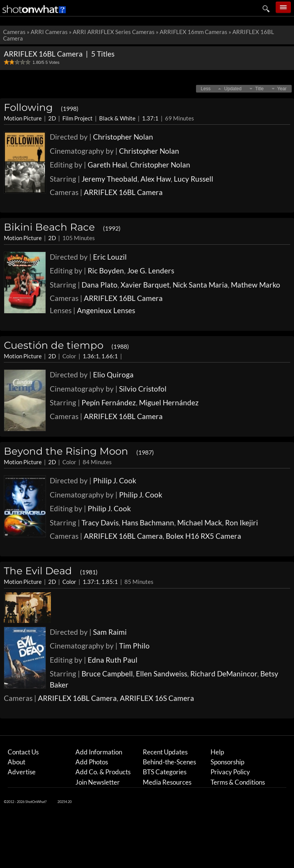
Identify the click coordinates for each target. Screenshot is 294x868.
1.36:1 (91, 356)
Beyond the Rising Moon (79, 451)
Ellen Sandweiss (162, 674)
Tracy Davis (100, 523)
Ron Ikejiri (242, 523)
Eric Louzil (110, 257)
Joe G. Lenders (151, 271)
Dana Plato (100, 285)
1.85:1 (110, 582)
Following (41, 107)
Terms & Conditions (238, 782)
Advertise (22, 772)
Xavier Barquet (145, 285)
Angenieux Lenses (106, 310)
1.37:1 (150, 118)
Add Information (99, 752)
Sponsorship (227, 762)
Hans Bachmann (148, 523)
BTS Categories (165, 772)
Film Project (78, 118)
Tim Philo (134, 646)
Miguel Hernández (169, 402)
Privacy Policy (230, 772)
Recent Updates (165, 752)
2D (52, 118)
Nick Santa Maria (200, 285)
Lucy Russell (194, 179)
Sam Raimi (110, 632)
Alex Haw (156, 179)
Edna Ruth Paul (113, 660)
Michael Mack (200, 523)
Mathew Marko (256, 285)
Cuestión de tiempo (66, 345)
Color (69, 582)
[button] (206, 89)
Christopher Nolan (123, 137)
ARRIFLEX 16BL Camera (123, 192)
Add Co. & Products (103, 772)
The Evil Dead (51, 571)
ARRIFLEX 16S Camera (157, 698)
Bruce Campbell (107, 674)
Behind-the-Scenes (169, 762)
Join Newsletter (98, 782)
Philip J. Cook (115, 480)
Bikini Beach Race (62, 227)
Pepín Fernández (109, 402)
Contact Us (23, 752)
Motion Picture (23, 118)
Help (217, 752)
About (16, 762)
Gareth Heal (107, 165)
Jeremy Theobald (109, 179)
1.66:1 (110, 356)
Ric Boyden (106, 271)
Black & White (117, 118)
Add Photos (92, 762)
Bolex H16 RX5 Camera (203, 536)
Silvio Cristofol (143, 389)
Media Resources (167, 782)
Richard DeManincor (224, 674)
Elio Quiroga (113, 375)
